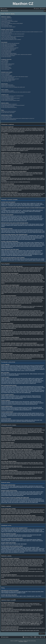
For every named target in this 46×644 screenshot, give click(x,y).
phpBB (43, 232)
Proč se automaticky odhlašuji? (7, 26)
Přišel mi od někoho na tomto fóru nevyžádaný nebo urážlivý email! (13, 87)
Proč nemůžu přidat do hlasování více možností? (10, 48)
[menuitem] (43, 9)
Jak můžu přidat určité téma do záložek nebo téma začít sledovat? (13, 105)
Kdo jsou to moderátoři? (5, 74)
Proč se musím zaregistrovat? (6, 18)
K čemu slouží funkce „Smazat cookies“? (8, 27)
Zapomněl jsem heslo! (5, 25)
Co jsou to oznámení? (5, 66)
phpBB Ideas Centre (18, 611)
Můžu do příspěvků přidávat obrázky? (8, 64)
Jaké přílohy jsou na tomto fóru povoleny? (9, 111)
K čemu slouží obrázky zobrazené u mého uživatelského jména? (13, 36)
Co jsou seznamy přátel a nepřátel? (7, 91)
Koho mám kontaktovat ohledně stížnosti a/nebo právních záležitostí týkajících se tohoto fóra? (18, 118)
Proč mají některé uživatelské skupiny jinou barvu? (10, 79)
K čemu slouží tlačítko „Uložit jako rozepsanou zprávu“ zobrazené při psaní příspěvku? (16, 54)
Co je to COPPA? (4, 19)
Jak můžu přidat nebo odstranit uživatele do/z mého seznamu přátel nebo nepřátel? (16, 92)
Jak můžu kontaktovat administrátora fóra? (9, 120)
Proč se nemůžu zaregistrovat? (7, 20)
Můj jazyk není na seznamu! (6, 35)
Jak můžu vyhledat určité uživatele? (7, 99)
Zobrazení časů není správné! (6, 33)
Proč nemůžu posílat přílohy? (6, 51)
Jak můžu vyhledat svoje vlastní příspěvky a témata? (10, 100)
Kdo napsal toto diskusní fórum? (7, 116)
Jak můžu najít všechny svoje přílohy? (8, 112)
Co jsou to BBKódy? (5, 61)
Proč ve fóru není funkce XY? (6, 117)
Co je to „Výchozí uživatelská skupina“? (8, 80)
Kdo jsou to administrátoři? (6, 73)
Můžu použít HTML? (5, 62)
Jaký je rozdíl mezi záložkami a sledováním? (9, 104)
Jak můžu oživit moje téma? (6, 57)
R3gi (35, 641)
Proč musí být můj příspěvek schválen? (8, 56)
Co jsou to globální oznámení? (7, 65)
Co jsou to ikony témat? (5, 69)
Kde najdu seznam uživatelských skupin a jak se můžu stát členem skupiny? (15, 77)
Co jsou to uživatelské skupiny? (7, 75)
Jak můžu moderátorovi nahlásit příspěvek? (9, 53)
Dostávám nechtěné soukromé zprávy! (8, 86)
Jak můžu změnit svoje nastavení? (7, 31)
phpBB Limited (4, 605)
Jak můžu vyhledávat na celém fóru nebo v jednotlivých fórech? (12, 96)
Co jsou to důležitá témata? (6, 67)
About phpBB (26, 606)
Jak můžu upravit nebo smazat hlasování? (9, 49)
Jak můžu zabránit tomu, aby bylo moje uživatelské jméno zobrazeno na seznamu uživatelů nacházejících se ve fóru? (22, 32)
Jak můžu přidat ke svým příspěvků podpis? (9, 46)
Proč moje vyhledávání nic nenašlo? (8, 97)
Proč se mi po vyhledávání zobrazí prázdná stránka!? (11, 98)
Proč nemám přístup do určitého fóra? (8, 50)
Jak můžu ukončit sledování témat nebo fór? (9, 107)
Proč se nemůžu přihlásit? (6, 22)
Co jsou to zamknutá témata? (6, 68)
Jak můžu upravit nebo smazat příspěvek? (9, 45)
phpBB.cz (26, 642)
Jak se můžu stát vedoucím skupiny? (8, 78)
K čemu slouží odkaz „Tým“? (6, 81)
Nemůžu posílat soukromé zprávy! (7, 85)
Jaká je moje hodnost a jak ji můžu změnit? (9, 38)
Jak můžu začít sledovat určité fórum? (8, 106)
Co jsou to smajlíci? (5, 63)
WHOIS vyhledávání (38, 616)
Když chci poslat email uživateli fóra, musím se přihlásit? (11, 40)
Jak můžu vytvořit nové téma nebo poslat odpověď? (10, 43)
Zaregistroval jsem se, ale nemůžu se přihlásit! (9, 21)
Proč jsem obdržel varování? (6, 52)
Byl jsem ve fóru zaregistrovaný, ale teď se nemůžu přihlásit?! (12, 23)
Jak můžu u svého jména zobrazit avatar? (8, 37)
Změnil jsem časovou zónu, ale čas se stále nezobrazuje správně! (13, 34)
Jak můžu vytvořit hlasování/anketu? (8, 47)
